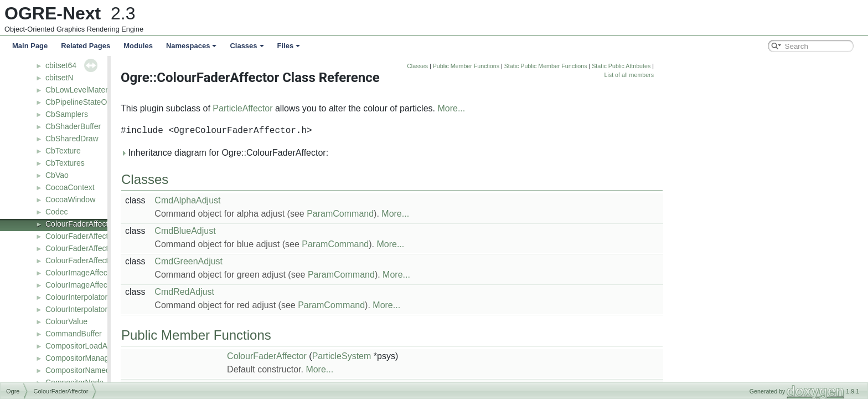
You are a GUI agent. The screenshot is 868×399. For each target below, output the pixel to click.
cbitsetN (60, 78)
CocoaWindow (70, 199)
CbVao (57, 175)
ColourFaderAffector (80, 224)
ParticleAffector (345, 108)
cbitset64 (61, 65)
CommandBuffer (74, 334)
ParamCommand (443, 214)
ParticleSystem (445, 356)
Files (289, 46)
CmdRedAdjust (287, 292)
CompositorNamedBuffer (88, 370)
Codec (56, 212)
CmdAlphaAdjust (290, 200)
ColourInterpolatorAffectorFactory (103, 309)
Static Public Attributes (724, 66)
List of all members (732, 75)
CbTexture (63, 151)
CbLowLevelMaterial (81, 90)
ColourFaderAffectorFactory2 (95, 260)
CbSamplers (67, 114)
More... (554, 108)
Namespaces (192, 46)
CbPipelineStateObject (84, 102)
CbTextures (65, 163)
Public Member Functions (569, 66)
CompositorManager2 (83, 358)
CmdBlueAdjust (288, 231)
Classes (247, 46)
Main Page (30, 46)
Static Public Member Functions (649, 66)
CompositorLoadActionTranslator (102, 346)
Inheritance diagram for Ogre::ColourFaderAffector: (327, 153)
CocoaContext (70, 187)
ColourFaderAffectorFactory (93, 248)
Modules (138, 46)
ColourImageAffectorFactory (94, 285)
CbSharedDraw (72, 139)
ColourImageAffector (81, 273)
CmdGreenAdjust (291, 261)
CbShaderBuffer (73, 126)
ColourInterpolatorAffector (90, 297)
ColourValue (66, 321)
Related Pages (86, 46)
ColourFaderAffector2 (82, 236)
